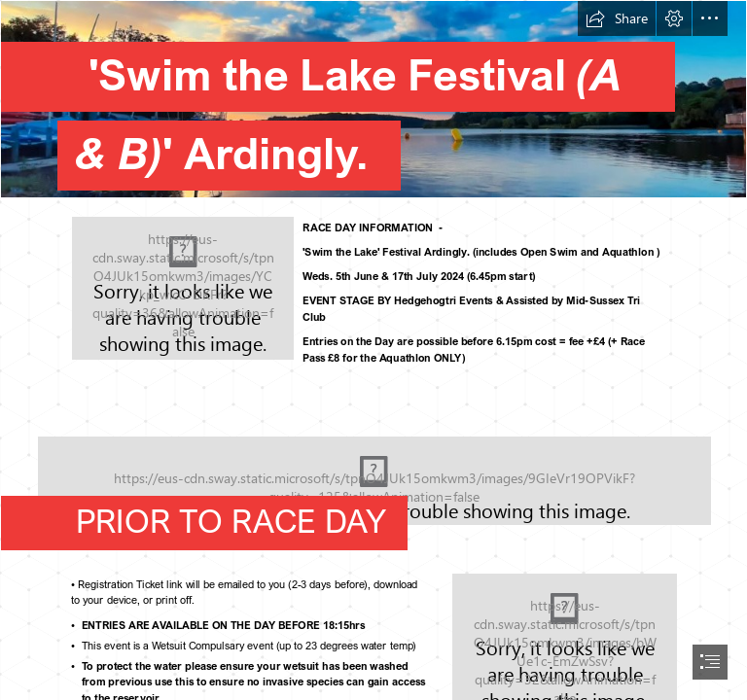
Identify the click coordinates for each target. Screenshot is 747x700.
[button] (617, 18)
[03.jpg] (373, 104)
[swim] (183, 288)
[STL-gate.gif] (373, 470)
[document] (373, 350)
